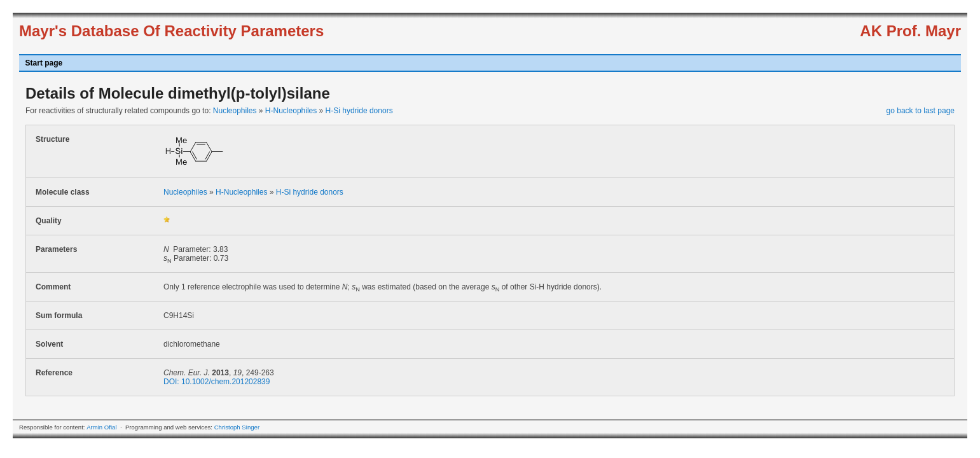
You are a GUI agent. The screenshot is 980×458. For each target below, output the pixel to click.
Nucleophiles (235, 111)
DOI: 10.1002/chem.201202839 (217, 382)
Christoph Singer (237, 427)
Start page (44, 63)
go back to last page (921, 111)
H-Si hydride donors (359, 111)
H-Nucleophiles (291, 111)
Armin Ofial (101, 427)
